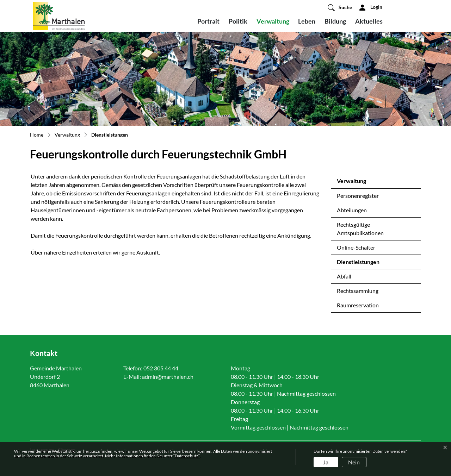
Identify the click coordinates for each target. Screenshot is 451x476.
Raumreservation (358, 305)
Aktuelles (369, 21)
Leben (307, 21)
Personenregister (358, 196)
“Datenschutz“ (186, 456)
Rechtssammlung (358, 291)
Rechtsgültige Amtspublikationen (360, 229)
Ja (326, 462)
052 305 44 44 (161, 368)
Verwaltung (273, 21)
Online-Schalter (356, 247)
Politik (238, 21)
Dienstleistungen (358, 264)
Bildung (335, 21)
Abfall (344, 276)
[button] (340, 7)
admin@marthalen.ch (168, 377)
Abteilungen (352, 210)
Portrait (208, 21)
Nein (354, 462)
